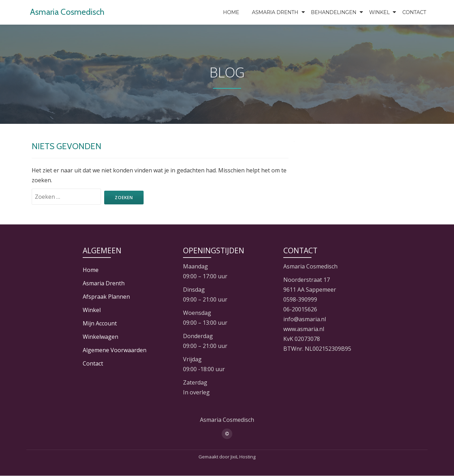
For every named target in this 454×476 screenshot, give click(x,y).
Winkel (380, 12)
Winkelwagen (100, 337)
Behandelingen (334, 12)
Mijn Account (100, 323)
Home (231, 12)
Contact (414, 12)
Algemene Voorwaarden (115, 350)
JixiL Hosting (243, 457)
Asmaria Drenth (275, 12)
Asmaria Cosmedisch (67, 12)
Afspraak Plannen (106, 297)
